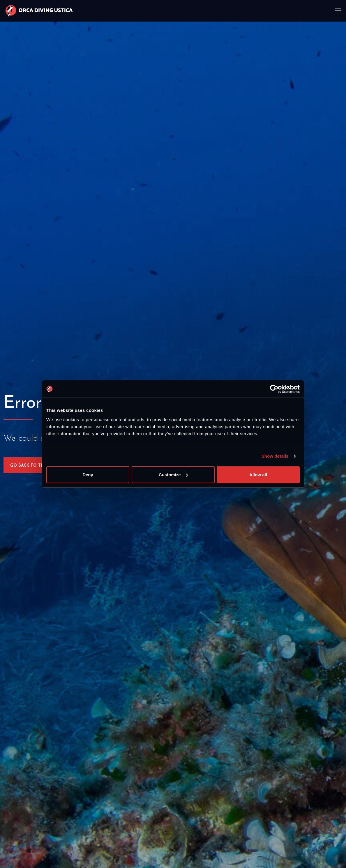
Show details (275, 456)
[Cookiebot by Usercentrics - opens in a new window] (274, 389)
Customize (173, 474)
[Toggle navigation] (339, 11)
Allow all (258, 474)
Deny (88, 474)
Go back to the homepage (41, 466)
